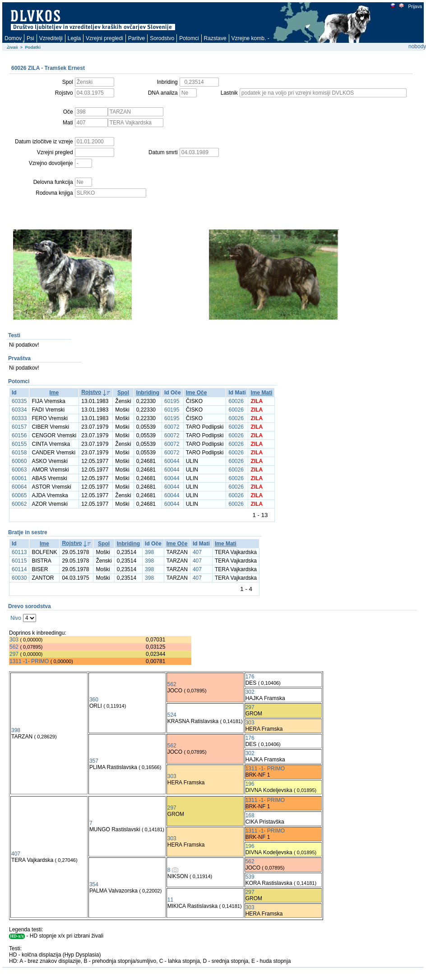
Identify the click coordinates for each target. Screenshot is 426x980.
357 (94, 761)
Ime (54, 393)
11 (170, 900)
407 (197, 552)
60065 (19, 495)
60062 (19, 504)
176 (250, 677)
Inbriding (148, 393)
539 (250, 877)
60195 (172, 401)
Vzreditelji (51, 38)
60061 (19, 478)
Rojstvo (91, 392)
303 (14, 640)
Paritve (137, 38)
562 (14, 647)
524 (172, 715)
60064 (19, 487)
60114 (19, 569)
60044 (172, 461)
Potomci (189, 38)
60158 (19, 453)
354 (94, 884)
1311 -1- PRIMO (29, 661)
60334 (19, 410)
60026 (236, 401)
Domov (13, 38)
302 (250, 692)
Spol (123, 393)
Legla (74, 38)
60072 (172, 427)
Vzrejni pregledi (104, 38)
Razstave (215, 38)
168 (250, 815)
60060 (19, 461)
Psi (30, 38)
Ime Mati (261, 393)
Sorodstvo (162, 38)
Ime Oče (197, 393)
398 (149, 552)
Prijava (415, 7)
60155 (19, 444)
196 (250, 784)
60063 (19, 470)
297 (14, 654)
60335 (19, 401)
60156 (19, 435)
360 (94, 700)
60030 (19, 578)
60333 (19, 418)
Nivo (16, 618)
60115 (19, 561)
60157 (19, 427)
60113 (19, 552)
